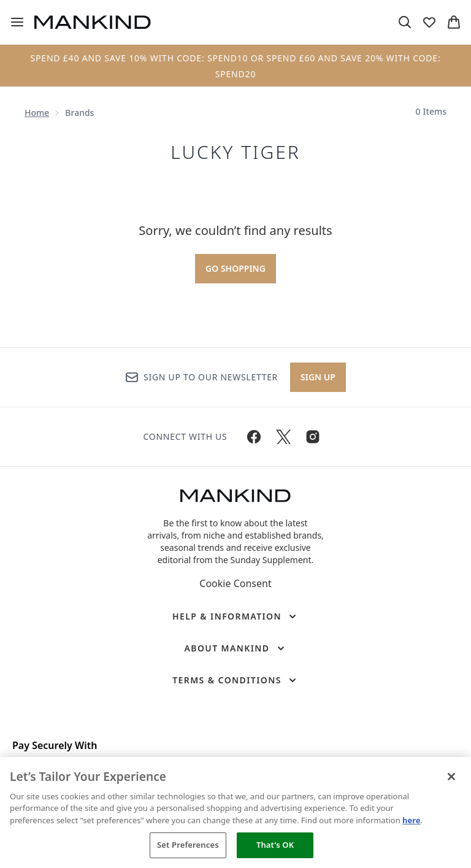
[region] (235, 812)
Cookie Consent (235, 583)
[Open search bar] (405, 22)
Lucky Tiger (235, 152)
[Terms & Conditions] (235, 680)
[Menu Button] (17, 22)
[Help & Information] (235, 616)
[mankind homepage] (93, 22)
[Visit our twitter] (283, 437)
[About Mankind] (235, 648)
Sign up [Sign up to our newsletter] (318, 377)
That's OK (275, 845)
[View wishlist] (429, 22)
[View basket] (454, 22)
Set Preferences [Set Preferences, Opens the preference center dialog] (188, 845)
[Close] (451, 777)
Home (37, 113)
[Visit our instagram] (313, 437)
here (412, 820)
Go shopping (235, 268)
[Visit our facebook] (254, 437)
